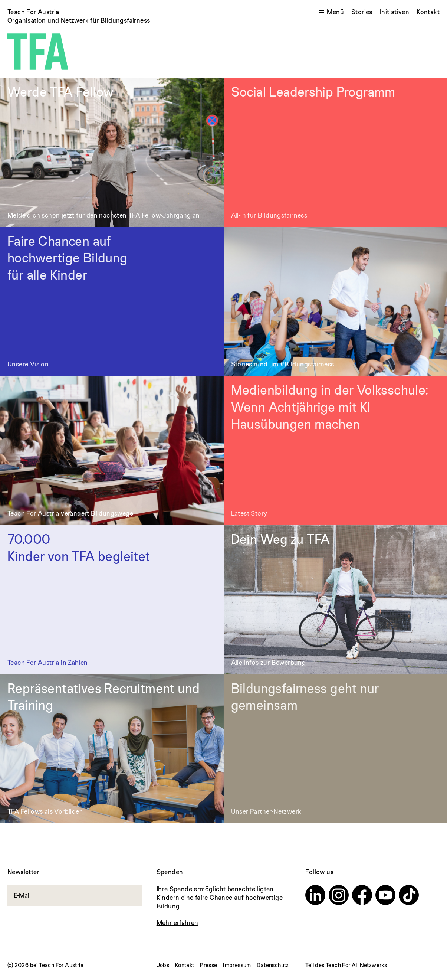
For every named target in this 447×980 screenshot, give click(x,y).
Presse (208, 965)
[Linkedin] (315, 896)
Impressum (237, 965)
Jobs (163, 965)
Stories (362, 12)
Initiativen (395, 12)
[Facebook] (362, 896)
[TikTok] (409, 896)
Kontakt (428, 12)
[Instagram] (339, 896)
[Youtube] (385, 896)
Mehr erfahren (178, 923)
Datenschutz (273, 965)
